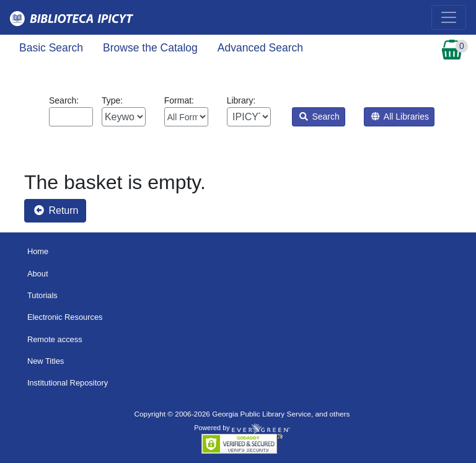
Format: (186, 111)
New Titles (46, 361)
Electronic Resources (65, 317)
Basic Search (51, 48)
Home (38, 251)
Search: (71, 111)
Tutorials (42, 295)
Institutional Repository (68, 383)
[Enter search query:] (71, 117)
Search (320, 117)
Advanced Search (260, 48)
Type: (124, 111)
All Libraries (400, 117)
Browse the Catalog (150, 48)
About (38, 274)
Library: (249, 111)
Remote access (55, 339)
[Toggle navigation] (449, 17)
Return (56, 210)
